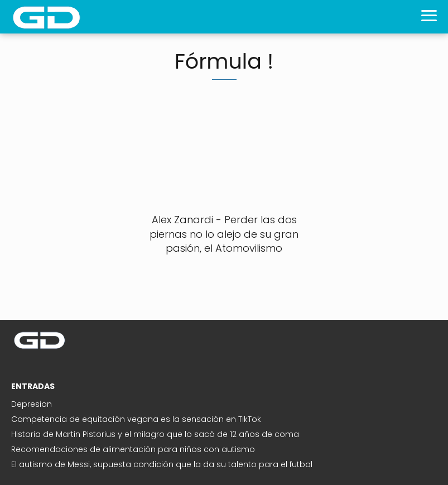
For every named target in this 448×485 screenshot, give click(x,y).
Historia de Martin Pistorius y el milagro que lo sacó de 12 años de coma (155, 434)
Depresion (32, 404)
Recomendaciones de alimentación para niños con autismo (133, 449)
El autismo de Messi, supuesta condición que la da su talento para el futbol (162, 464)
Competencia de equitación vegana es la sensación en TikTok (136, 419)
